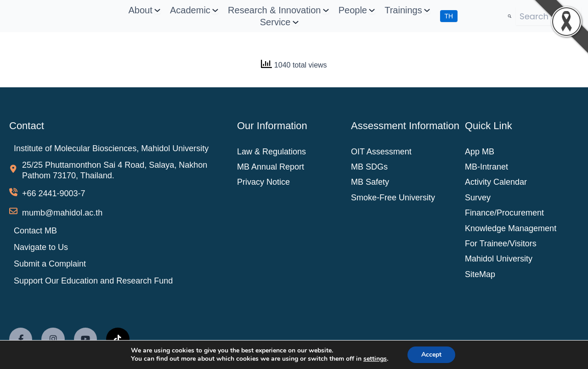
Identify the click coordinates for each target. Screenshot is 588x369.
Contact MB (35, 231)
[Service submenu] (296, 22)
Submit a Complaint (50, 264)
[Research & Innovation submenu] (326, 10)
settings (375, 359)
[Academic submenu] (215, 10)
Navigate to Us (41, 247)
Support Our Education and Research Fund (93, 281)
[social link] (21, 339)
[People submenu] (372, 10)
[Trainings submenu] (427, 10)
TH (449, 16)
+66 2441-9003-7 (54, 193)
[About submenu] (157, 10)
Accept (431, 355)
